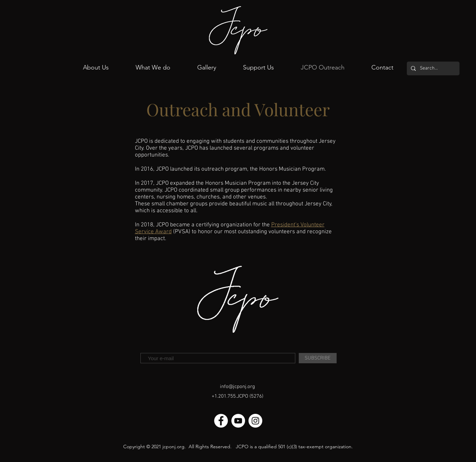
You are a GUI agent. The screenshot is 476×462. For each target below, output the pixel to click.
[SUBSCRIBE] (318, 358)
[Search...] (432, 68)
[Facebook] (221, 421)
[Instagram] (255, 421)
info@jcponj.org (237, 387)
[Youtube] (238, 421)
